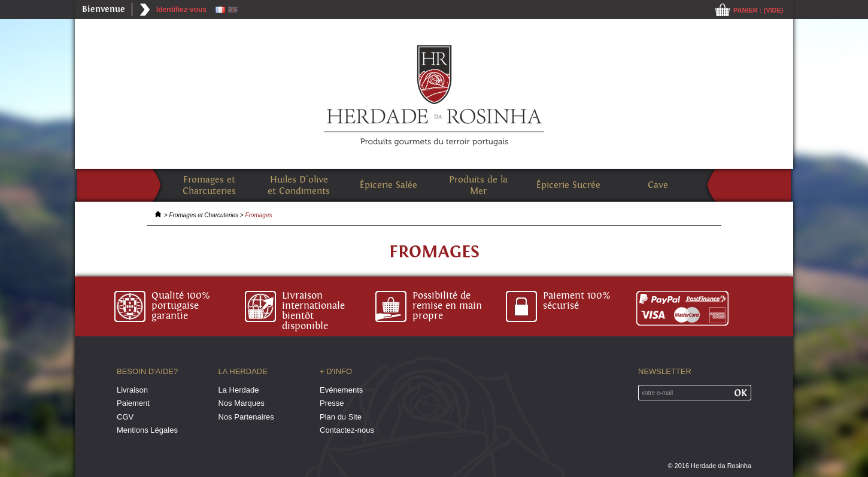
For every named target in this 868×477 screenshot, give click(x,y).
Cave (658, 185)
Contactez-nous (347, 430)
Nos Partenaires (246, 417)
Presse (332, 403)
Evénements (341, 390)
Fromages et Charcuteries (209, 186)
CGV (125, 417)
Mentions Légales (147, 430)
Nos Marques (242, 403)
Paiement (133, 403)
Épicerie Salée (389, 185)
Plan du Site (341, 417)
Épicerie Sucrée (568, 185)
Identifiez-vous (181, 10)
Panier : (758, 10)
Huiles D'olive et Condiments (299, 186)
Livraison (132, 390)
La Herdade (239, 390)
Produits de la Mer (478, 186)
